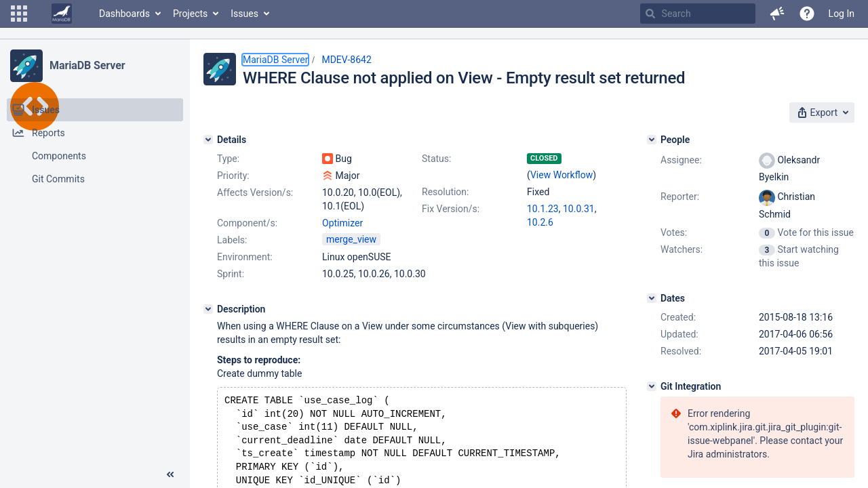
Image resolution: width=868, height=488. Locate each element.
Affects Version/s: (255, 192)
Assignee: (681, 160)
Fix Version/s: (451, 209)
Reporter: (680, 197)
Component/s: (247, 223)
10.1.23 (543, 209)
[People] (652, 140)
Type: (228, 159)
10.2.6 (540, 222)
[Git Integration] (652, 386)
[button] (19, 14)
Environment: (245, 257)
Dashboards (124, 14)
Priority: (233, 176)
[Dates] (652, 298)
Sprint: (231, 274)
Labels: (232, 240)
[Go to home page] (62, 14)
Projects (190, 14)
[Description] (208, 309)
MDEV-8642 (346, 60)
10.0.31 (579, 209)
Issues (244, 14)
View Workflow (561, 175)
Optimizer (342, 223)
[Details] (208, 140)
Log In (842, 14)
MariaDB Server (87, 65)
